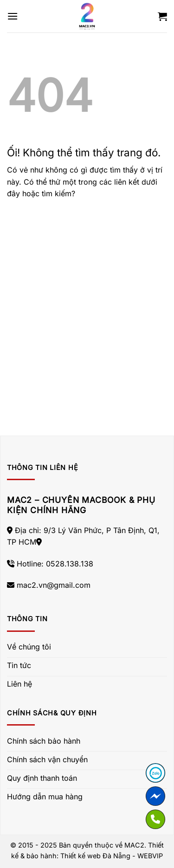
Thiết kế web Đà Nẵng (95, 856)
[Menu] (13, 16)
